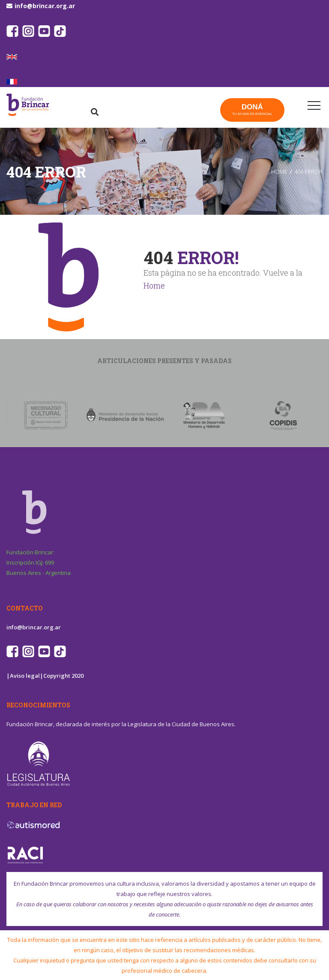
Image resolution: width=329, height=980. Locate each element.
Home (154, 286)
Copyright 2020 (63, 676)
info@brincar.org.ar (45, 6)
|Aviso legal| (25, 676)
